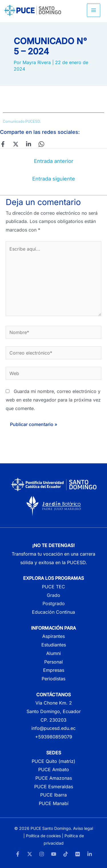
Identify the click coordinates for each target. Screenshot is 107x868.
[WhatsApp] (41, 144)
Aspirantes (53, 636)
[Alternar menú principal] (94, 10)
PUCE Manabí (54, 803)
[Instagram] (42, 854)
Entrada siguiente (54, 179)
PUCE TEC (53, 587)
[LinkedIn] (90, 854)
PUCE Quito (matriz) (53, 761)
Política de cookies (43, 836)
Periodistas (53, 679)
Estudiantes (54, 645)
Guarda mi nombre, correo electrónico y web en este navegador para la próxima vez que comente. (53, 400)
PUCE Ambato (54, 769)
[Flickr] (78, 854)
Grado (53, 595)
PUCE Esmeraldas (54, 787)
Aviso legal (83, 828)
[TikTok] (66, 854)
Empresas (54, 670)
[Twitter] (16, 144)
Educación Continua (53, 612)
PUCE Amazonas (54, 778)
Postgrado (54, 603)
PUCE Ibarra (53, 795)
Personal (53, 662)
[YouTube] (54, 854)
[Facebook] (3, 144)
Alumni (53, 653)
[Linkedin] (29, 144)
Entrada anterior (54, 161)
